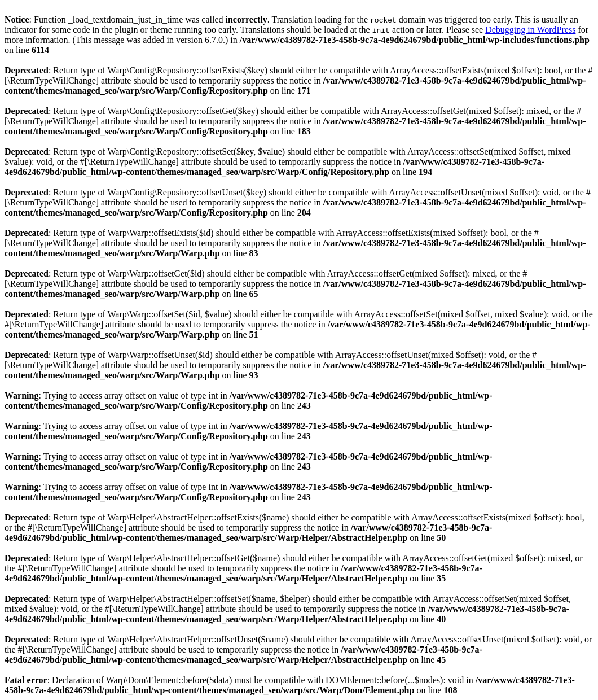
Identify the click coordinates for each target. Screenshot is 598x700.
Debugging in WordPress (530, 30)
